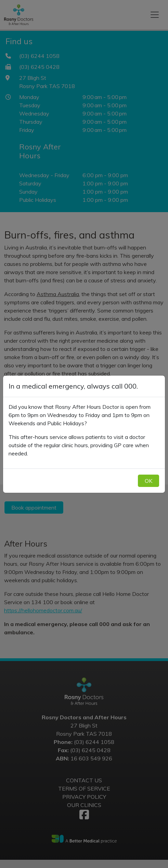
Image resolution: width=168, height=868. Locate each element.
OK (148, 481)
